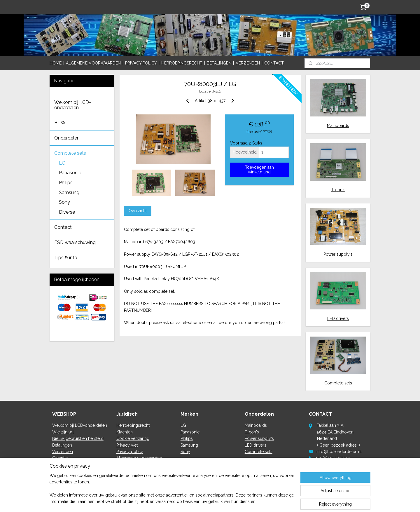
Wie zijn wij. (63, 432)
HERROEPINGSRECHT (182, 63)
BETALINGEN (219, 63)
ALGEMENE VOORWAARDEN (93, 63)
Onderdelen (67, 138)
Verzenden (63, 452)
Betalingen (62, 445)
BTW (60, 123)
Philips (66, 183)
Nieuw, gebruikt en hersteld (78, 438)
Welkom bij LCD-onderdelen (73, 105)
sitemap (193, 501)
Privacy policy (130, 452)
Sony (64, 202)
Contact (63, 227)
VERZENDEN (248, 63)
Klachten (125, 432)
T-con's (338, 190)
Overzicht (137, 211)
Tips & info (66, 258)
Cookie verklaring (133, 438)
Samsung (69, 193)
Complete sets (70, 153)
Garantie (60, 458)
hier (333, 471)
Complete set (337, 383)
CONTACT (274, 63)
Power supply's (338, 254)
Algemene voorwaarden (139, 458)
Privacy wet (127, 445)
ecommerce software (224, 501)
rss (204, 501)
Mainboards (338, 126)
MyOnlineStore (273, 501)
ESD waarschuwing (75, 242)
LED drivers (338, 318)
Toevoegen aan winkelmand (259, 170)
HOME (56, 63)
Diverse (67, 212)
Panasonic (70, 173)
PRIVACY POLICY (141, 63)
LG (62, 163)
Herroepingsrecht (133, 425)
